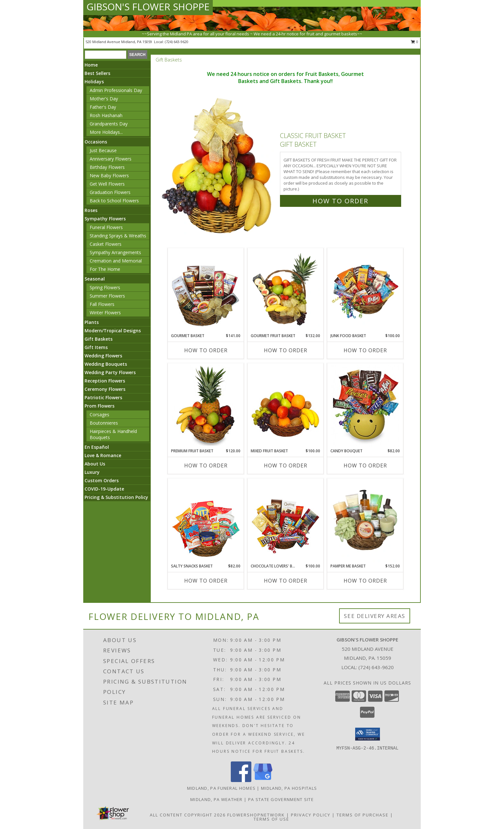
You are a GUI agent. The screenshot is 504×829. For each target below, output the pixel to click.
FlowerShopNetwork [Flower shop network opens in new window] (256, 815)
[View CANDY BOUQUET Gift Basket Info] (365, 406)
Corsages (99, 414)
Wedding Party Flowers (110, 372)
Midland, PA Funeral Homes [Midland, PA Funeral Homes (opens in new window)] (221, 788)
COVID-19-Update (104, 489)
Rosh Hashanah (106, 115)
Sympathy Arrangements (115, 252)
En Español (97, 447)
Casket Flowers (106, 244)
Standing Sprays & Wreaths (118, 236)
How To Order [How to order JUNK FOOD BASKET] (365, 350)
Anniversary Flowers (111, 159)
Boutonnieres (104, 423)
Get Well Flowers (107, 184)
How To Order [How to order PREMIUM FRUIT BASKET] (206, 465)
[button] (368, 734)
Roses (91, 210)
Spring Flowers (105, 287)
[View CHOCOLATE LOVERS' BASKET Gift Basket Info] (286, 521)
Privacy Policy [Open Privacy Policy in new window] (311, 815)
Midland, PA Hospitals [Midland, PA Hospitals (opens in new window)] (289, 788)
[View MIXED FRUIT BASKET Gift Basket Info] (286, 406)
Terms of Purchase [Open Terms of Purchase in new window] (363, 815)
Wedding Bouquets (106, 364)
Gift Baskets (99, 339)
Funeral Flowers (106, 227)
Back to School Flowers (114, 201)
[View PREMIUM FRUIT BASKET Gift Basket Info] (206, 406)
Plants (92, 322)
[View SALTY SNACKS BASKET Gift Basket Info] (206, 521)
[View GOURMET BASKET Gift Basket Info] (206, 291)
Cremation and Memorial (116, 261)
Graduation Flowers (110, 192)
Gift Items (96, 347)
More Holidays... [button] (106, 132)
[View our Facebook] (241, 780)
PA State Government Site (281, 799)
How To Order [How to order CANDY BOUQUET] (365, 465)
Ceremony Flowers (105, 389)
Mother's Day (104, 99)
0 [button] (414, 42)
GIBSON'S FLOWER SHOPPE (148, 7)
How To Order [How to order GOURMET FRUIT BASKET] (286, 350)
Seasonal (95, 279)
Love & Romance (103, 455)
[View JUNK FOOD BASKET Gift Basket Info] (365, 291)
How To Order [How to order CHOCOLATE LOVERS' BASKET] (286, 581)
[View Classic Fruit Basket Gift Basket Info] (217, 167)
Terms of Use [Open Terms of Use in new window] (271, 819)
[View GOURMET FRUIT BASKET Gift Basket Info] (286, 291)
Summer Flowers (107, 296)
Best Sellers (97, 73)
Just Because (103, 150)
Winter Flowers (105, 313)
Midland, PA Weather (216, 799)
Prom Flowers (99, 406)
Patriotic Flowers (103, 397)
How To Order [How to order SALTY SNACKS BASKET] (206, 581)
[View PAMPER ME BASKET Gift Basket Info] (365, 521)
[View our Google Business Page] (263, 780)
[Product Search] (106, 55)
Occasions (96, 142)
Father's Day (103, 107)
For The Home (105, 269)
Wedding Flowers (103, 356)
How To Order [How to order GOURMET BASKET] (206, 350)
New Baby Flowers (109, 175)
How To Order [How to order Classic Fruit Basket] (340, 201)
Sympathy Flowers (105, 219)
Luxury (92, 472)
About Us (95, 464)
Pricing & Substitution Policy (116, 497)
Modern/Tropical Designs (113, 331)
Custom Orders (102, 480)
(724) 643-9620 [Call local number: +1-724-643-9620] (177, 42)
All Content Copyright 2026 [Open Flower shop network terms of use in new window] (188, 815)
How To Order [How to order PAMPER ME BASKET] (365, 581)
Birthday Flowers (107, 167)
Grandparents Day (109, 124)
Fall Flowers (102, 304)
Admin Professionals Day (116, 90)
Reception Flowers (105, 381)
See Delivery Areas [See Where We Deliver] (375, 616)
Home (91, 65)
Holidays (94, 82)
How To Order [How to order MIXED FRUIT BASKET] (286, 465)
